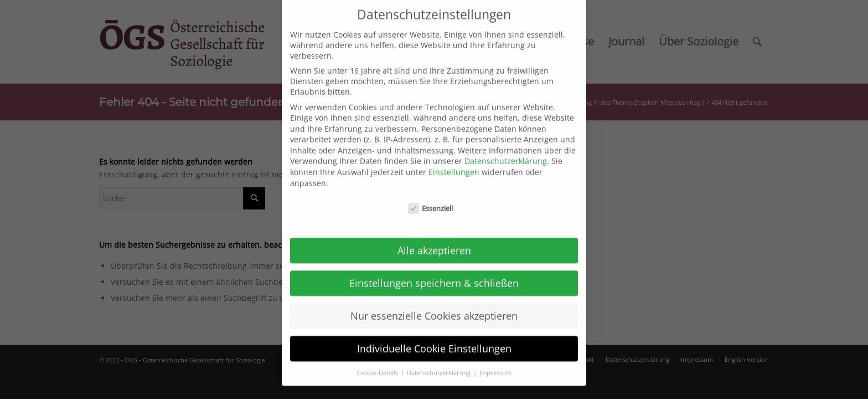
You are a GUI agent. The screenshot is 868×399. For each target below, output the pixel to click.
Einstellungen (454, 157)
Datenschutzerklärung (506, 147)
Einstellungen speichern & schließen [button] (434, 268)
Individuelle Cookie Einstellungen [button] (434, 334)
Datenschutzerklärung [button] (440, 358)
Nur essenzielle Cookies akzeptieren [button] (434, 301)
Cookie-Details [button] (378, 358)
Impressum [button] (495, 358)
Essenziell (431, 193)
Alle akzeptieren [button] (434, 236)
